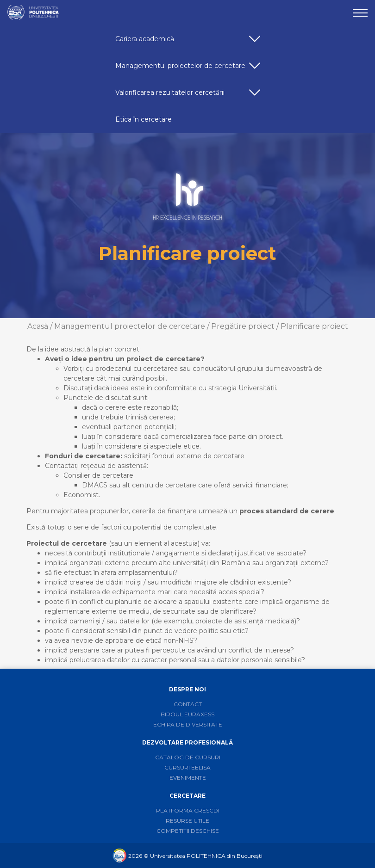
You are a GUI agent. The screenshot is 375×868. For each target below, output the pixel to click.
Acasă (38, 326)
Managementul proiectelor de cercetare (189, 69)
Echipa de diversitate (188, 724)
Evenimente (188, 778)
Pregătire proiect (243, 326)
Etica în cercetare (144, 119)
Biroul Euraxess (187, 714)
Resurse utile (187, 821)
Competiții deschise (188, 831)
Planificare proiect (314, 326)
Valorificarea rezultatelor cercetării (189, 96)
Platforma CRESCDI (188, 810)
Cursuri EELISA (187, 767)
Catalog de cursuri (188, 757)
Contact (188, 704)
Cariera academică (189, 42)
